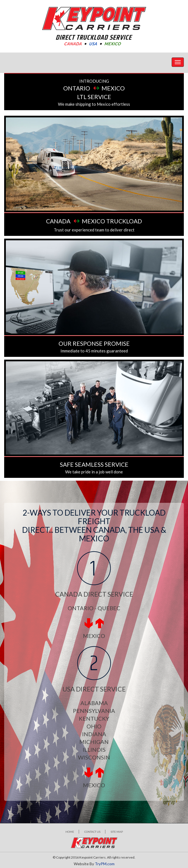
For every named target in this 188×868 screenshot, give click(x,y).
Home (70, 832)
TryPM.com (105, 864)
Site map (117, 832)
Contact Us (92, 832)
